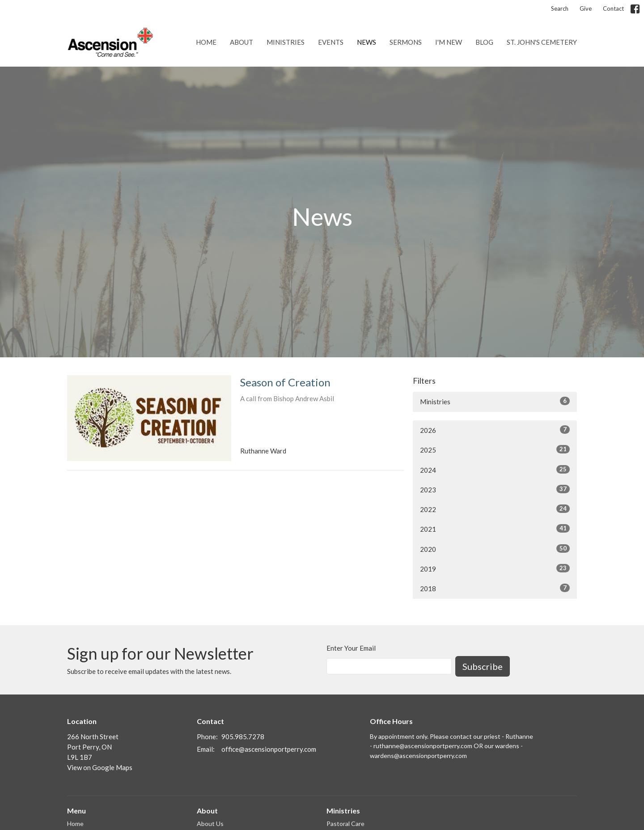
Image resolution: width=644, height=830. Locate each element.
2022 (495, 509)
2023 (495, 489)
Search (560, 8)
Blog (484, 42)
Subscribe (483, 666)
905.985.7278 (243, 737)
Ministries (286, 42)
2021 (495, 529)
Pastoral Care (345, 824)
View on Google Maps (100, 767)
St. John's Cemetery (542, 42)
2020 (495, 549)
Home (206, 42)
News (366, 42)
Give (586, 8)
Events (331, 42)
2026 (495, 430)
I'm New (449, 42)
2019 (495, 568)
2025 (495, 449)
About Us (210, 824)
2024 (495, 470)
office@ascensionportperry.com (269, 749)
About (241, 42)
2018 (495, 588)
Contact (613, 8)
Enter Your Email (351, 648)
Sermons (406, 42)
